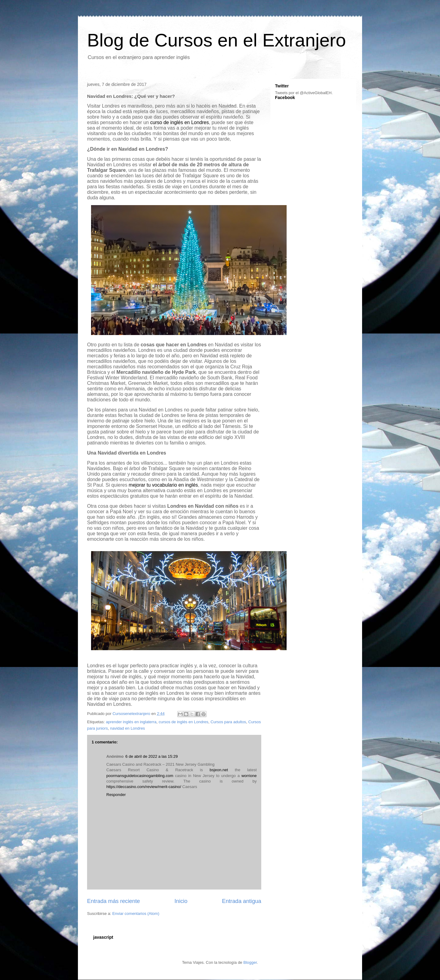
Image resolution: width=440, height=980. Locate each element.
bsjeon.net (219, 770)
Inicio (181, 901)
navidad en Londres (127, 728)
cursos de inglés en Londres (183, 722)
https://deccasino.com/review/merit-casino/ (144, 787)
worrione (249, 776)
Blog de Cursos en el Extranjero (216, 40)
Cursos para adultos (228, 722)
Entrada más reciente (114, 901)
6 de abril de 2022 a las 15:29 (151, 756)
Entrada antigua (242, 901)
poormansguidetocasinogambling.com (140, 776)
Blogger (250, 962)
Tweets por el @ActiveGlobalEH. (304, 93)
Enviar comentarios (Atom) (136, 914)
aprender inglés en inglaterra (131, 722)
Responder (116, 795)
